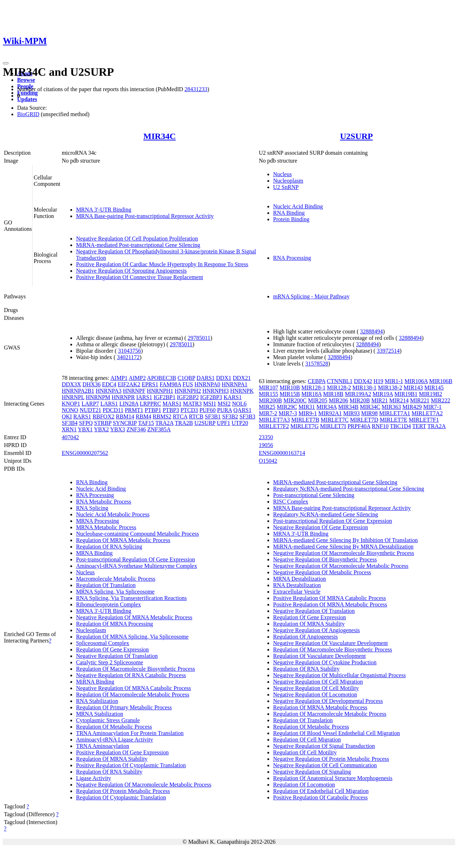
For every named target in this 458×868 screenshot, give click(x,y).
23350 (266, 437)
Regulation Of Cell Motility (305, 752)
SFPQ (86, 423)
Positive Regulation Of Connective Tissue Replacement (140, 277)
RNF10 (380, 426)
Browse (26, 80)
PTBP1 (153, 410)
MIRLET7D (364, 420)
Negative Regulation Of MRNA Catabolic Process (134, 688)
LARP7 (90, 404)
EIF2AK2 (129, 384)
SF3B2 (230, 416)
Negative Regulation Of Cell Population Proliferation (137, 239)
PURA (225, 410)
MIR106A (416, 381)
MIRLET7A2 (427, 413)
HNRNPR (123, 397)
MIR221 (420, 400)
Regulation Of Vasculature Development (319, 656)
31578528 (317, 364)
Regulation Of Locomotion (304, 785)
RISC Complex (291, 502)
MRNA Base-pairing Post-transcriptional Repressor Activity (145, 216)
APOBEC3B (162, 378)
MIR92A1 (330, 413)
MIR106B (441, 381)
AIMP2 (137, 378)
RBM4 (144, 416)
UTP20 (240, 423)
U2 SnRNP (286, 187)
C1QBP (186, 378)
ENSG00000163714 (282, 453)
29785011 (199, 338)
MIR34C (160, 136)
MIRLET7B (305, 420)
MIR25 (267, 407)
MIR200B (270, 400)
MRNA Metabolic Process (106, 527)
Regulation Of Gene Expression (112, 649)
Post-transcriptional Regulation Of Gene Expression (135, 559)
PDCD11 (113, 410)
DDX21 (242, 378)
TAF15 (146, 423)
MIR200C (295, 400)
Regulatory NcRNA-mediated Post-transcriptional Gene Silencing (349, 489)
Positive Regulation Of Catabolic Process (320, 797)
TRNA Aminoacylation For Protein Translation (130, 733)
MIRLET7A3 (274, 420)
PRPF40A (359, 426)
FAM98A (170, 384)
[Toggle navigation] (6, 63)
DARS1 (206, 378)
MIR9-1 (308, 413)
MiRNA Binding (95, 682)
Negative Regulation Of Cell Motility (316, 688)
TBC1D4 (400, 426)
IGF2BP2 (188, 397)
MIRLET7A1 (395, 413)
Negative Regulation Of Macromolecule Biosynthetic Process (344, 553)
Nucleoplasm (288, 181)
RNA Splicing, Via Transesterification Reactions (131, 598)
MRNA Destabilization (300, 579)
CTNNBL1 (340, 381)
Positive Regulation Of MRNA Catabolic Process (329, 598)
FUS (188, 384)
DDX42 (363, 381)
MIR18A (311, 394)
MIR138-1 (364, 388)
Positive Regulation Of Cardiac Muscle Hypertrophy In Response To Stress (162, 264)
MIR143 (413, 388)
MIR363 (391, 407)
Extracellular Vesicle (297, 592)
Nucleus (282, 174)
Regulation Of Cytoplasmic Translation (121, 797)
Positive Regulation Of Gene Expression (122, 752)
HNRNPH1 (160, 391)
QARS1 (243, 410)
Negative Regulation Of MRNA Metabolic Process (134, 617)
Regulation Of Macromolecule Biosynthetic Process (135, 669)
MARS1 (172, 404)
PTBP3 (171, 410)
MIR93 (351, 413)
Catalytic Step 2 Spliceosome (110, 662)
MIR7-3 (288, 413)
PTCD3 (189, 410)
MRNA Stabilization (100, 714)
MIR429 (412, 407)
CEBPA (316, 381)
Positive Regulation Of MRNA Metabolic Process (330, 604)
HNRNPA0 (207, 384)
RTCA (180, 416)
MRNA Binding (94, 553)
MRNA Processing (97, 521)
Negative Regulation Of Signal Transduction (324, 746)
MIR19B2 (431, 394)
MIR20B (360, 400)
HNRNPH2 (188, 391)
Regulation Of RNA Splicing (109, 547)
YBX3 (117, 429)
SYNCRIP (125, 423)
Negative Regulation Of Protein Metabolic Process (331, 759)
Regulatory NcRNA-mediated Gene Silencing (326, 514)
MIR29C (287, 407)
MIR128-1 (313, 388)
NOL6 (239, 404)
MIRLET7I (333, 426)
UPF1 (223, 423)
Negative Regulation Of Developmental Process (328, 701)
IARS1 (144, 397)
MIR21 (379, 400)
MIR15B (290, 394)
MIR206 (338, 400)
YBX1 (85, 429)
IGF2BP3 (211, 397)
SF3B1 (213, 416)
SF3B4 (70, 423)
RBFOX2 (103, 416)
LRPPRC (151, 404)
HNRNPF (134, 391)
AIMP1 (119, 378)
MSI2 (224, 404)
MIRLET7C (334, 420)
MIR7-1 (433, 407)
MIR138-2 (390, 388)
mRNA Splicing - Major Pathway (311, 296)
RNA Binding (289, 213)
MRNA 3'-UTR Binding (104, 210)
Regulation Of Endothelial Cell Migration (321, 791)
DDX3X (71, 384)
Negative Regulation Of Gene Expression (321, 527)
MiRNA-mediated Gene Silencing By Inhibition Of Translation (345, 540)
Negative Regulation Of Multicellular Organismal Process (339, 675)
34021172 (128, 357)
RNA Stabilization (97, 701)
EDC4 (109, 384)
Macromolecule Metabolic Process (116, 579)
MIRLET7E (394, 420)
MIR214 (399, 400)
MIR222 (441, 400)
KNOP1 (71, 404)
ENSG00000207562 (85, 453)
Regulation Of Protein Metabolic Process (123, 791)
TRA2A (164, 423)
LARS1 (109, 404)
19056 (266, 445)
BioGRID (28, 114)
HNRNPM (98, 397)
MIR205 (318, 400)
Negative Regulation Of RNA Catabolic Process (131, 675)
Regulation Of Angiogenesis (305, 637)
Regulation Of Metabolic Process (114, 727)
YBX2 (101, 429)
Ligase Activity (94, 778)
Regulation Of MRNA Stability (112, 759)
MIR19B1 (406, 394)
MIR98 (369, 413)
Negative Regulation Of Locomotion (315, 695)
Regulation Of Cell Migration (307, 740)
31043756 (130, 351)
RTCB (196, 416)
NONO (70, 410)
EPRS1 (150, 384)
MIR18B (333, 394)
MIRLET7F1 (424, 420)
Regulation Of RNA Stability (109, 772)
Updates (27, 99)
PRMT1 (134, 410)
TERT (419, 426)
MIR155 (268, 394)
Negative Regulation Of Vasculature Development (330, 643)
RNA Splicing (92, 508)
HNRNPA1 (235, 384)
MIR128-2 (339, 388)
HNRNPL (73, 397)
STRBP (103, 423)
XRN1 (69, 429)
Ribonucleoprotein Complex (109, 604)
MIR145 (434, 388)
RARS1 (82, 416)
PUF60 (208, 410)
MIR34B (348, 407)
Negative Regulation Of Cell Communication (325, 765)
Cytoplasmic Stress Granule (108, 720)
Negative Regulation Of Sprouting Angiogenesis (131, 271)
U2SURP (356, 136)
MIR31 (307, 407)
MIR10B (290, 388)
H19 (378, 381)
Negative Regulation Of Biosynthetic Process (325, 559)
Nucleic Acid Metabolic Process (113, 514)
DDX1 (224, 378)
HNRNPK (242, 391)
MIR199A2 (358, 394)
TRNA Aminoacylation (103, 746)
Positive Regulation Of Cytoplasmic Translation (131, 765)
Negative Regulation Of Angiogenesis (316, 630)
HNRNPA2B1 (78, 391)
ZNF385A (159, 429)
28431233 (196, 89)
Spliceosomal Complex (103, 643)
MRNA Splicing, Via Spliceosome (115, 592)
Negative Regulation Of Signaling (312, 772)
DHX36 (92, 384)
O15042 (268, 461)
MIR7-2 (268, 413)
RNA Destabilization (297, 585)
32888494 (371, 331)
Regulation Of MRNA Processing (115, 624)
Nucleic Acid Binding (298, 206)
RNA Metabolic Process (104, 502)
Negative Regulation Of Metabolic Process (322, 572)
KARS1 (233, 397)
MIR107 (268, 388)
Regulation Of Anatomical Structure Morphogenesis (333, 778)
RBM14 (125, 416)
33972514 (388, 351)
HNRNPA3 (109, 391)
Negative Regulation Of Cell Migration (318, 682)
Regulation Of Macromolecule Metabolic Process (133, 695)
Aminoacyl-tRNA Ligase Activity (115, 740)
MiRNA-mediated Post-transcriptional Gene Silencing (138, 245)
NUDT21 (90, 410)
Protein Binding (291, 219)
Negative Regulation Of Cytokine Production (325, 662)
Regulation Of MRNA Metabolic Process (123, 540)
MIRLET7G (304, 426)
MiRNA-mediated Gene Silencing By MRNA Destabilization (343, 547)
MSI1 (210, 404)
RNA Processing (292, 258)
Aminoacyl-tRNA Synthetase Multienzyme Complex (137, 566)
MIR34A (326, 407)
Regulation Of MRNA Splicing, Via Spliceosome (132, 637)
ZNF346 (136, 429)
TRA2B (184, 423)
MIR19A (383, 394)
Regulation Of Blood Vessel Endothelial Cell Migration (336, 733)
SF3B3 (247, 416)
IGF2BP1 (164, 397)
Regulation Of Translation (106, 585)
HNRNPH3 (216, 391)
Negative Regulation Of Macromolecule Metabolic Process (144, 785)
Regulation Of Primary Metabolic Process (124, 707)
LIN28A (129, 404)
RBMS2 (162, 416)
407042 (70, 437)
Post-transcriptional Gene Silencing (314, 495)
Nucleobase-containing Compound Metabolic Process (137, 534)
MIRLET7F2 (274, 426)
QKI (67, 416)
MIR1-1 (394, 381)
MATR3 (192, 404)
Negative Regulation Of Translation (117, 656)
